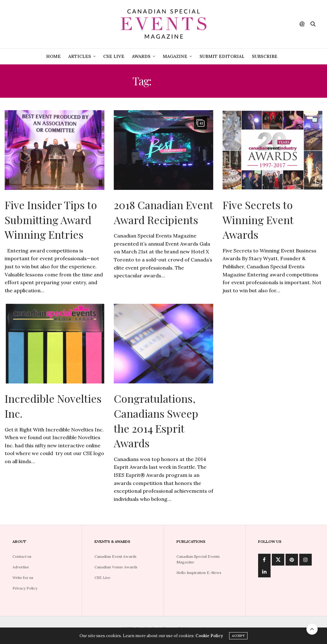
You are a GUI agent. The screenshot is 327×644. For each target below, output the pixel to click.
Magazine (175, 56)
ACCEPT (238, 636)
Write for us (23, 578)
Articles (80, 56)
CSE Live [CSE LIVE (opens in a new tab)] (114, 56)
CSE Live (102, 578)
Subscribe (265, 56)
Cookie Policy (209, 636)
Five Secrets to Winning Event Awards (258, 220)
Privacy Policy (25, 588)
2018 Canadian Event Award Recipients (163, 212)
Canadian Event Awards (115, 556)
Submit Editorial (222, 56)
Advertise (21, 567)
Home (53, 56)
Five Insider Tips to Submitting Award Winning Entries (51, 220)
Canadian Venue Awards (116, 567)
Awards (141, 56)
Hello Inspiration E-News (199, 573)
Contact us (22, 556)
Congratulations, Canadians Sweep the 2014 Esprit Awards (156, 421)
